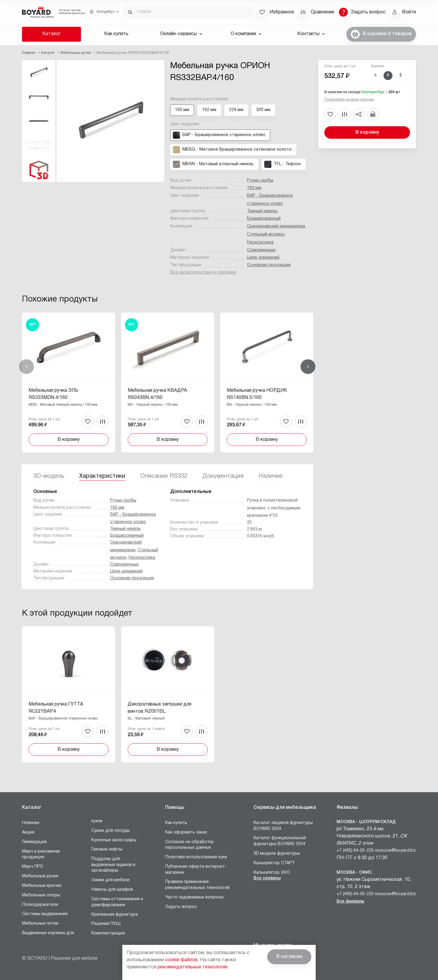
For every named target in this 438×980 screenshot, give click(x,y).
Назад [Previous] (26, 367)
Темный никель (262, 211)
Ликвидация (34, 842)
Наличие (270, 476)
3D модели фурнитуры (277, 854)
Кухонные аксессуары (114, 840)
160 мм (254, 188)
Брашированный (264, 219)
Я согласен (289, 957)
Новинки (31, 823)
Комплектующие (108, 933)
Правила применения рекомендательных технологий (197, 885)
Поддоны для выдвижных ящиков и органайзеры (113, 865)
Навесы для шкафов (112, 890)
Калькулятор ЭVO (272, 873)
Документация (223, 476)
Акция (28, 832)
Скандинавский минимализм (276, 226)
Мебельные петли (40, 924)
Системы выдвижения (45, 914)
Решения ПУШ (106, 924)
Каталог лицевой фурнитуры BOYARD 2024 (283, 826)
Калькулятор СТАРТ (274, 863)
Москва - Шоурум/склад (366, 822)
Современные (261, 250)
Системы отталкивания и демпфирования (117, 902)
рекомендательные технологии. (193, 967)
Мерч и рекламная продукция (41, 855)
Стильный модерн (266, 234)
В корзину (367, 132)
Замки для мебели (110, 880)
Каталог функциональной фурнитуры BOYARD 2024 (280, 841)
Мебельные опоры (41, 895)
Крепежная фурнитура (115, 915)
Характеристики (102, 476)
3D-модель (49, 476)
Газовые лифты (107, 849)
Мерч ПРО (33, 867)
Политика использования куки (196, 857)
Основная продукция (269, 265)
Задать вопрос (181, 907)
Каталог (51, 34)
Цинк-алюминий (263, 258)
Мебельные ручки (40, 876)
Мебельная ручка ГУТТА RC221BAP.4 (56, 708)
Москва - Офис (354, 873)
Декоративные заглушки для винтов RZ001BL (159, 708)
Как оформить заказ (186, 832)
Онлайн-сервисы (181, 34)
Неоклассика (260, 242)
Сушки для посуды (111, 831)
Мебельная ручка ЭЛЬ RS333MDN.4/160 (53, 394)
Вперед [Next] (308, 367)
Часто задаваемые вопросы (194, 897)
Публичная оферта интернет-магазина (196, 870)
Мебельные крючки (42, 886)
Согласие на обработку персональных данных (189, 845)
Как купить (116, 34)
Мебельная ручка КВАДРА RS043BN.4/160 (157, 394)
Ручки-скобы (260, 181)
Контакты (311, 34)
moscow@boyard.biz (395, 851)
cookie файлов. (182, 960)
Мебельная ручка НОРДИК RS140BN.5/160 (257, 394)
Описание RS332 (164, 476)
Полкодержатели (40, 905)
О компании (246, 34)
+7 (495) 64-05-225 (355, 851)
